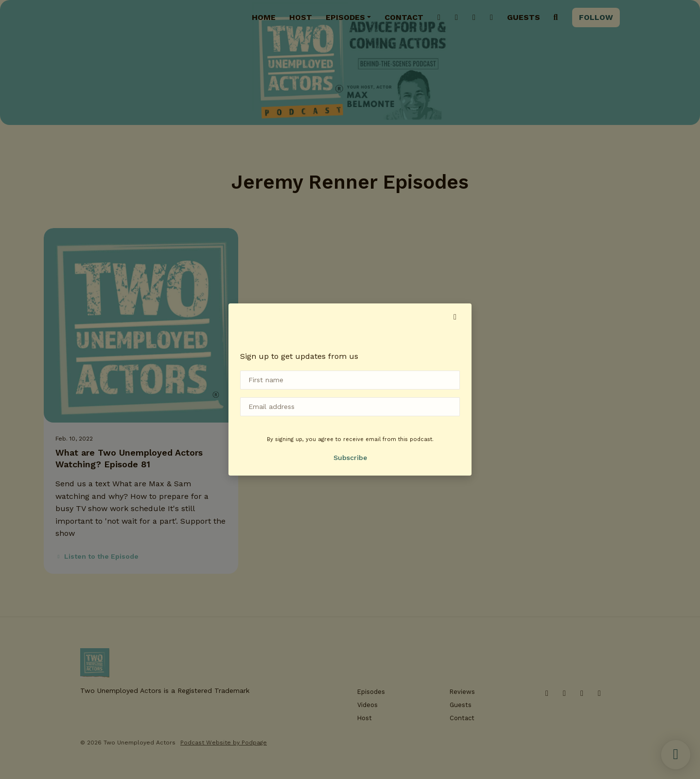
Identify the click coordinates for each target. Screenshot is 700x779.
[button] (455, 317)
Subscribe (350, 458)
